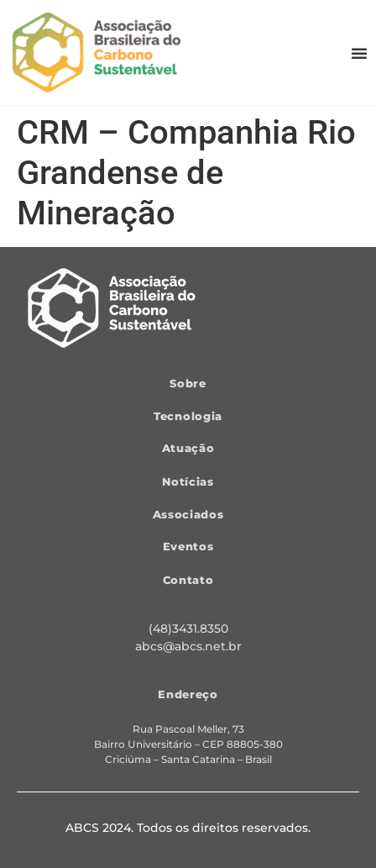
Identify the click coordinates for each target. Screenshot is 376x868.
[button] (359, 53)
